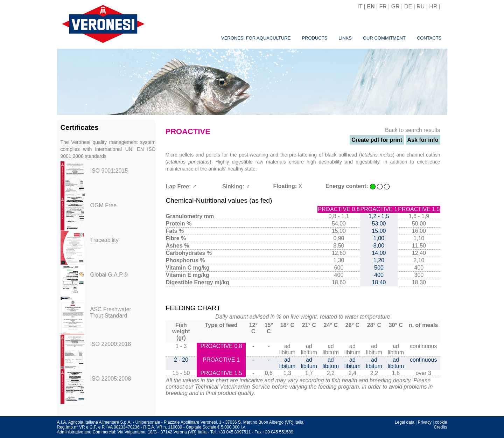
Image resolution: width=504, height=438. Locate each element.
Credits (440, 427)
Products (314, 38)
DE (408, 6)
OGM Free (104, 205)
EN (371, 6)
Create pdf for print (377, 140)
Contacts (429, 38)
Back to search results (412, 130)
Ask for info (423, 140)
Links (345, 38)
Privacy (425, 422)
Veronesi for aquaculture (256, 38)
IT (360, 6)
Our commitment (384, 38)
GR (395, 6)
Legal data (405, 422)
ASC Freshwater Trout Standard (111, 312)
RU (421, 6)
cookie (441, 422)
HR (433, 6)
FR (383, 6)
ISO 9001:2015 (109, 171)
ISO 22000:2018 (111, 344)
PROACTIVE (188, 131)
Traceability (104, 240)
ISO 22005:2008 (111, 379)
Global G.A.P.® (109, 275)
